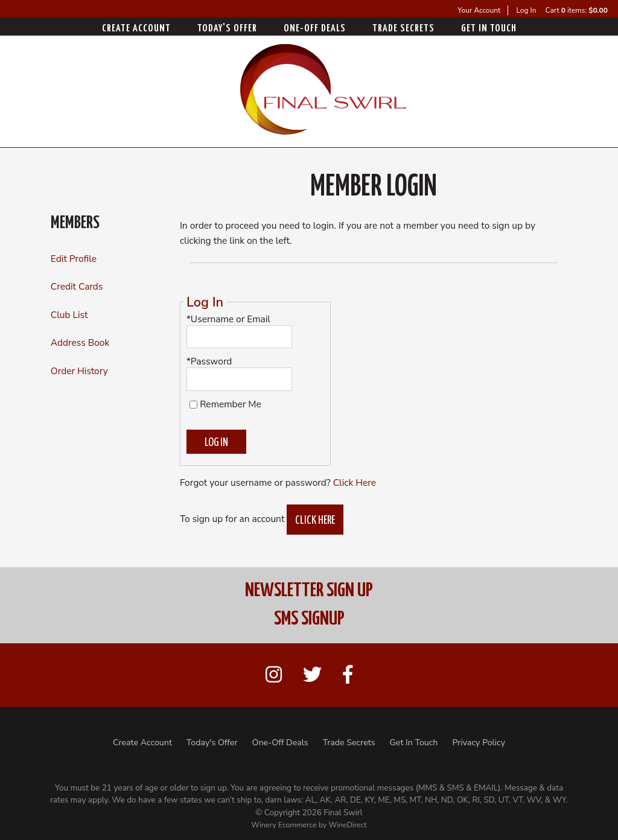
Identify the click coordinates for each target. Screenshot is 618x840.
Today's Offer (227, 29)
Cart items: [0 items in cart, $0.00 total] (577, 10)
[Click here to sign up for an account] (315, 520)
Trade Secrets (403, 29)
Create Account (136, 29)
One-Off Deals (315, 29)
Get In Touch (489, 29)
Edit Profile (74, 259)
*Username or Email (228, 319)
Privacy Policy (479, 743)
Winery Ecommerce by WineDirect (309, 825)
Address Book (80, 342)
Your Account (479, 10)
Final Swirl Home (323, 89)
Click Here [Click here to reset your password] (355, 482)
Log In (526, 10)
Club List (69, 315)
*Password (209, 361)
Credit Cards (77, 286)
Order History (79, 371)
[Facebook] (348, 676)
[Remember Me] (193, 405)
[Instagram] (274, 676)
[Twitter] (312, 676)
